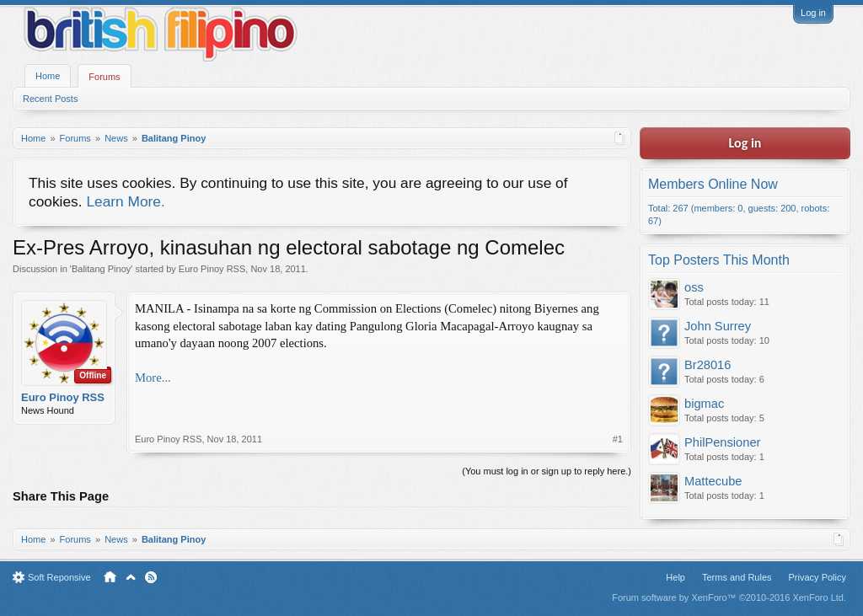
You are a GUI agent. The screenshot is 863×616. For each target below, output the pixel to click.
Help (675, 577)
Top (131, 577)
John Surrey (718, 326)
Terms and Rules (737, 577)
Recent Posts (50, 99)
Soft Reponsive (59, 577)
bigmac (704, 404)
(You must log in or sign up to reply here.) (547, 471)
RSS (151, 577)
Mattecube (713, 481)
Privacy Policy (817, 577)
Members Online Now (713, 184)
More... (153, 378)
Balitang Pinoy (101, 269)
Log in (813, 13)
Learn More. (125, 201)
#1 (618, 439)
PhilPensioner (722, 442)
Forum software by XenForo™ (729, 597)
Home (48, 76)
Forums (104, 77)
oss (694, 287)
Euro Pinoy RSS (212, 269)
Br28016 (708, 365)
